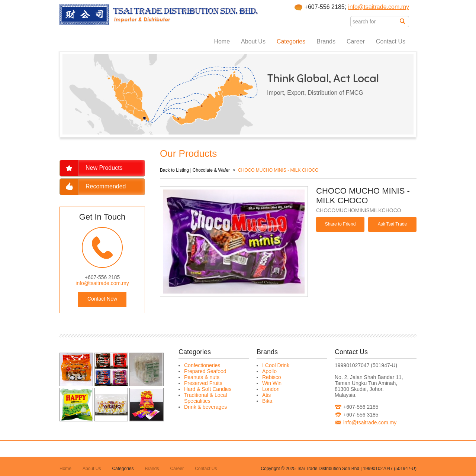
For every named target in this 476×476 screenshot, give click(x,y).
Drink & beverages (205, 407)
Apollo (269, 371)
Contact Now (102, 299)
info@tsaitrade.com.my (379, 7)
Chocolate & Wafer (211, 170)
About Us (253, 41)
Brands (326, 41)
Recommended (106, 186)
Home (222, 41)
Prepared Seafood (205, 371)
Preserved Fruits (203, 383)
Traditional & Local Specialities (205, 398)
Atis (266, 395)
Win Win (272, 383)
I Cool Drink (276, 365)
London (271, 389)
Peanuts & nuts (202, 377)
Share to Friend (340, 224)
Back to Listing (174, 170)
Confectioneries (202, 365)
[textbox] (375, 22)
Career (356, 41)
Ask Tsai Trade (392, 224)
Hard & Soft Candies (208, 389)
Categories (291, 41)
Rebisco (272, 377)
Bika (267, 401)
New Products (104, 168)
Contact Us (391, 41)
